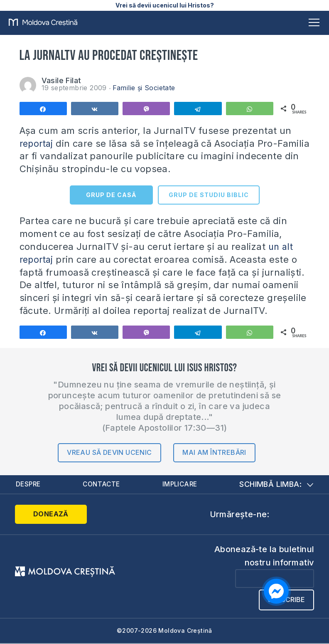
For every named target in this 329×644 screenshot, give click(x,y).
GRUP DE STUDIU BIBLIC (209, 195)
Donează (48, 515)
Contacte (102, 484)
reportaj (38, 143)
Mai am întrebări (214, 452)
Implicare (180, 484)
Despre (29, 484)
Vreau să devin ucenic (109, 452)
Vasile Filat (61, 80)
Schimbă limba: (276, 485)
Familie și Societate (144, 88)
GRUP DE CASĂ (111, 195)
